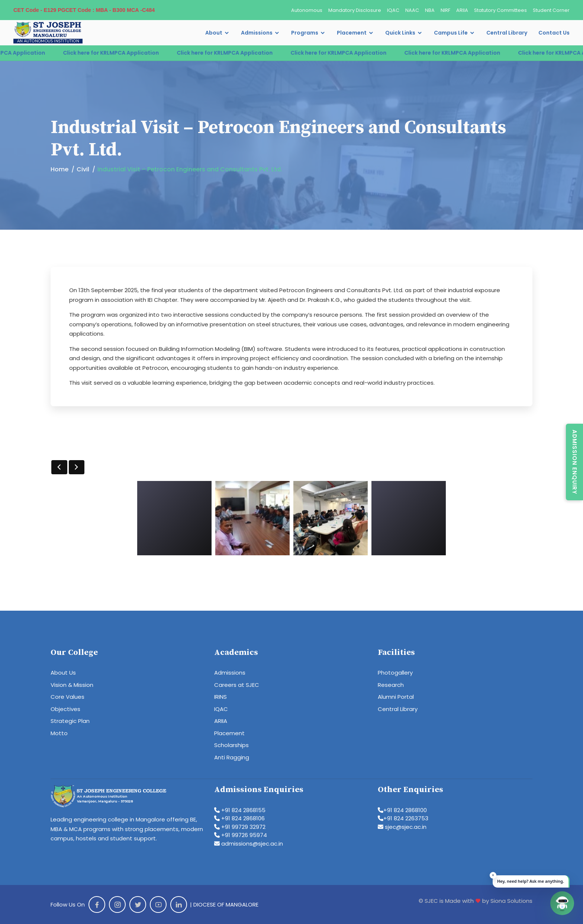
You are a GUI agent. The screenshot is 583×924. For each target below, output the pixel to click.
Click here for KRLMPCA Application (125, 53)
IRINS (220, 697)
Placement (352, 33)
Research (391, 685)
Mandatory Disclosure (355, 10)
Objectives (65, 709)
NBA (430, 10)
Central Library (507, 33)
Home (59, 169)
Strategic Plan (70, 721)
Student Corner (551, 10)
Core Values (67, 697)
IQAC (393, 10)
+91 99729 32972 (240, 827)
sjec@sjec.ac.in (402, 827)
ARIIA (462, 10)
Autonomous (307, 10)
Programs (305, 33)
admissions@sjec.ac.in (249, 844)
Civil (83, 169)
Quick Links (400, 33)
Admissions (257, 33)
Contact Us (554, 33)
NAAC (412, 10)
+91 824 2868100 (402, 810)
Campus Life (451, 33)
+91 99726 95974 (241, 835)
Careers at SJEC (237, 685)
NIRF (445, 10)
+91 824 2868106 (239, 818)
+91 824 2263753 (403, 818)
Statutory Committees (500, 10)
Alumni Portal (396, 697)
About (214, 33)
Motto (59, 733)
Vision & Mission (72, 685)
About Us (63, 673)
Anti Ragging (232, 757)
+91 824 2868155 (240, 810)
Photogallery (395, 673)
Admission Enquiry (575, 462)
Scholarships (231, 745)
